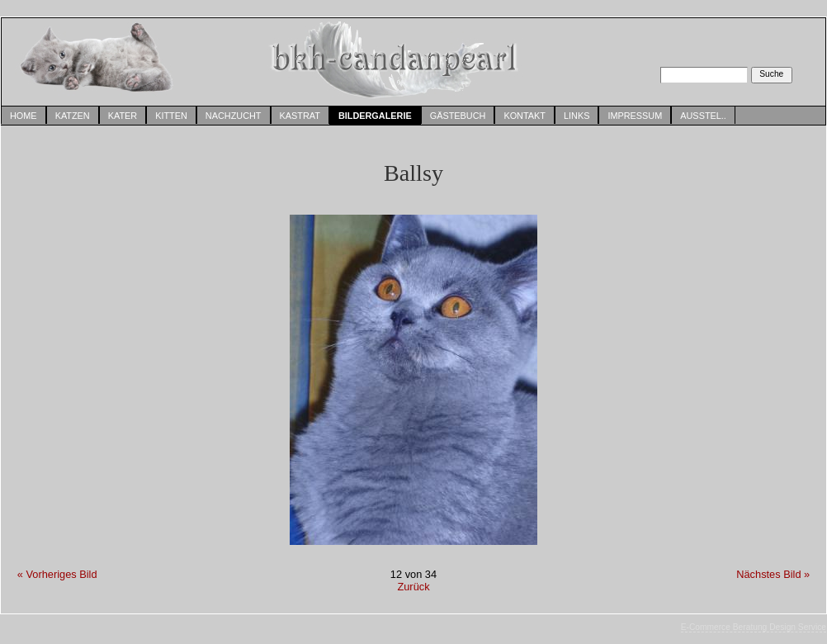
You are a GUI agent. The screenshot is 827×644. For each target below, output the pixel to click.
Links (577, 116)
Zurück (413, 587)
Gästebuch (458, 116)
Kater (123, 116)
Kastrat (300, 116)
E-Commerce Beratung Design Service (754, 627)
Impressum (635, 116)
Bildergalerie (375, 116)
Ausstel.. (703, 116)
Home (24, 116)
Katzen (73, 116)
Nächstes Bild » (773, 574)
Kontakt (525, 116)
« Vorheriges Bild (57, 574)
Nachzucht (234, 116)
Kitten (171, 116)
